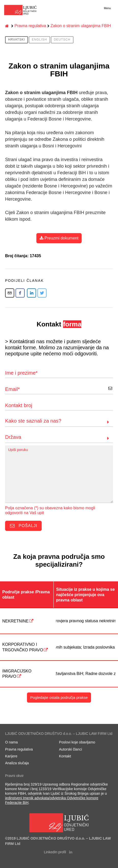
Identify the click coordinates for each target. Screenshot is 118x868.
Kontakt (65, 756)
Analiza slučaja (17, 763)
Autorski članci (70, 749)
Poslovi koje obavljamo (77, 742)
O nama (11, 742)
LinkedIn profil (58, 852)
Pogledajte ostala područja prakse (59, 697)
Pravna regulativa (30, 26)
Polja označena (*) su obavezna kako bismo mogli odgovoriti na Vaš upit (50, 510)
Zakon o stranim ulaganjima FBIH (81, 26)
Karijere (11, 756)
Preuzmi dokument (59, 238)
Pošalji (23, 526)
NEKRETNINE (15, 621)
